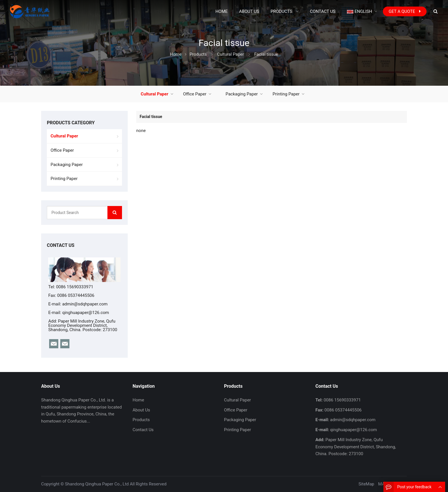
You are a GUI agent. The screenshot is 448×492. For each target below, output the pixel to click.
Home (138, 400)
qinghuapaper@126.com (86, 313)
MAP (383, 484)
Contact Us (143, 430)
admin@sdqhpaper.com (85, 304)
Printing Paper (286, 94)
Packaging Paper (242, 94)
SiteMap (366, 484)
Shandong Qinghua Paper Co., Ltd (97, 484)
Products (198, 54)
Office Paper (195, 94)
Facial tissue (266, 54)
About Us (141, 410)
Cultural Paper (231, 54)
